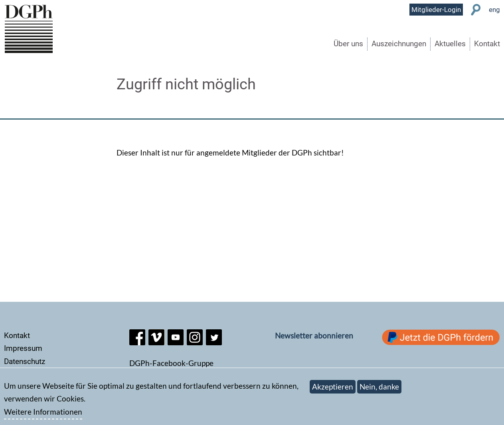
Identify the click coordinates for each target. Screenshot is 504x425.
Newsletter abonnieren (314, 335)
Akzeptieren (333, 390)
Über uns (348, 44)
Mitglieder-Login (436, 10)
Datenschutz (25, 361)
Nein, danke (379, 390)
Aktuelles (450, 44)
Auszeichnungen (399, 44)
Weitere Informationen (43, 416)
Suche (476, 10)
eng (494, 10)
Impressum (23, 348)
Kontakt (487, 44)
